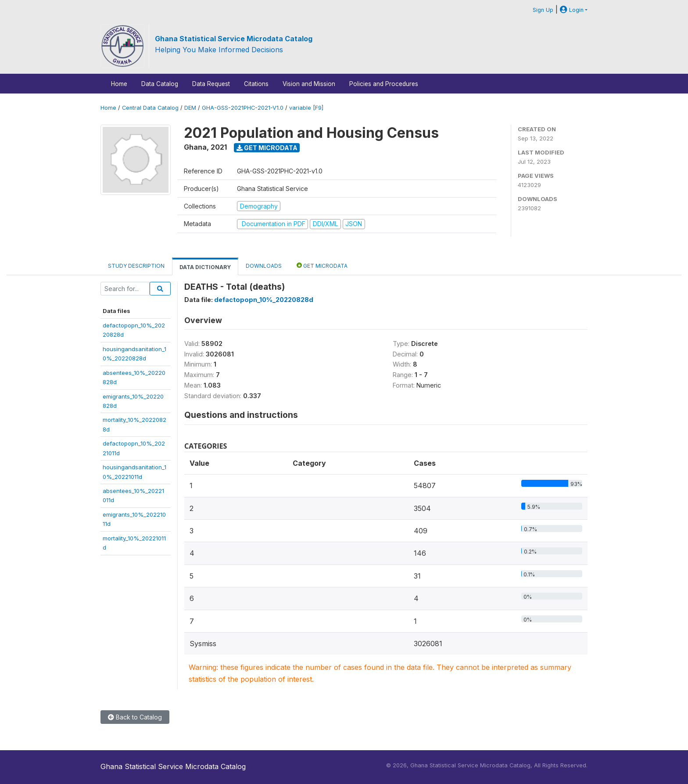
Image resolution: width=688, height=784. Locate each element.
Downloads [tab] (264, 266)
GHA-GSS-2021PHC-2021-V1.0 (243, 108)
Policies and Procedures (384, 84)
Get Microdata (267, 148)
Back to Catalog (135, 717)
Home (119, 84)
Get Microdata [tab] (322, 265)
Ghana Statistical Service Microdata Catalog (234, 39)
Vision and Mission (309, 84)
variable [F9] (306, 108)
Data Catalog (160, 84)
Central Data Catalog (150, 108)
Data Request (211, 84)
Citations (256, 84)
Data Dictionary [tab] (205, 267)
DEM (190, 108)
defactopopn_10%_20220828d (264, 300)
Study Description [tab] (136, 266)
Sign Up (543, 10)
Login (572, 10)
